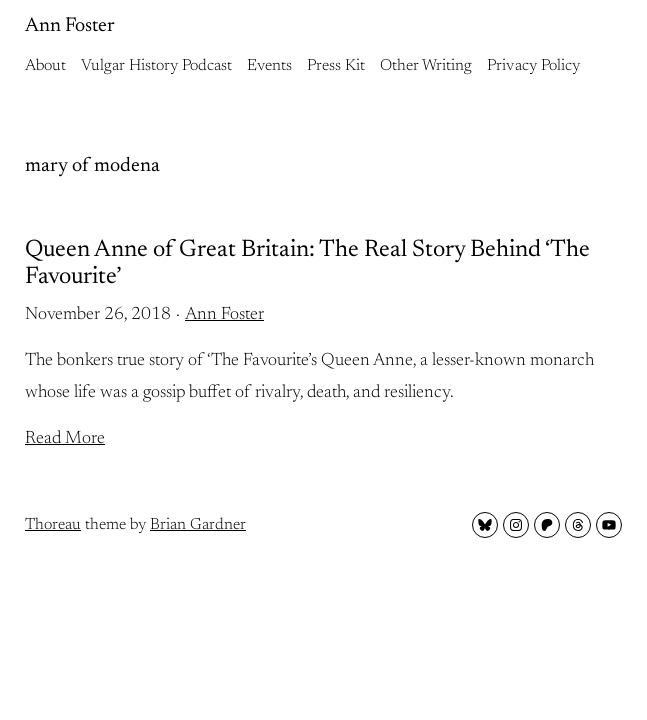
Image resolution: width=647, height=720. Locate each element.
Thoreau (53, 525)
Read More (65, 439)
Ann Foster (70, 26)
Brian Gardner (198, 525)
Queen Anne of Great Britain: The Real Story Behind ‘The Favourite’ (307, 263)
